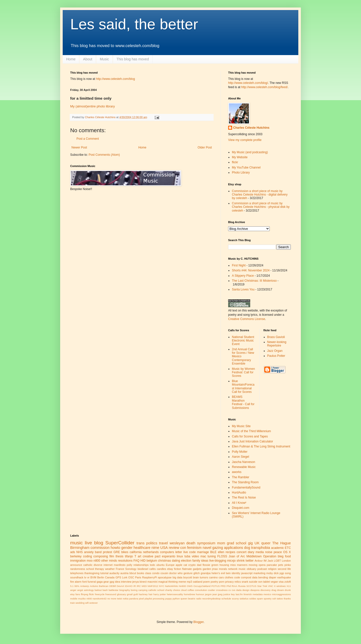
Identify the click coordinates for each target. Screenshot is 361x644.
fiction (177, 569)
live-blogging (218, 561)
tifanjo (129, 556)
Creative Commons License (247, 319)
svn (260, 582)
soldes (253, 599)
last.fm (239, 594)
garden (207, 569)
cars (221, 577)
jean (215, 594)
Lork (125, 577)
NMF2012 (153, 586)
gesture (188, 573)
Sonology (131, 569)
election (186, 561)
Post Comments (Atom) (104, 155)
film (112, 556)
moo (90, 561)
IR (135, 586)
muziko (82, 599)
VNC (270, 586)
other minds (109, 561)
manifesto (120, 565)
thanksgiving (92, 573)
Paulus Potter (276, 356)
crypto (192, 565)
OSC (131, 577)
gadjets (197, 569)
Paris (138, 577)
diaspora (255, 590)
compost (246, 577)
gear (106, 582)
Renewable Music (244, 467)
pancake (272, 565)
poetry (214, 582)
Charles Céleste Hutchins (251, 128)
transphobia (261, 548)
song (288, 573)
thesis (119, 556)
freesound (111, 594)
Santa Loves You (243, 289)
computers (167, 552)
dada (239, 590)
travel (163, 543)
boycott (188, 577)
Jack (270, 561)
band (98, 552)
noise (269, 552)
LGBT (277, 561)
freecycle (100, 594)
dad (199, 565)
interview (126, 582)
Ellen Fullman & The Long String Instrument (261, 446)
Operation (270, 556)
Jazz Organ (275, 351)
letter (179, 552)
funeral (92, 582)
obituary (251, 569)
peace (278, 552)
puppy (168, 599)
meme (182, 582)
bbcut (133, 573)
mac (203, 556)
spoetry (268, 599)
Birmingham (80, 548)
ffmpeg (85, 594)
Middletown (254, 556)
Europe (170, 565)
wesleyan (177, 543)
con (183, 548)
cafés (152, 569)
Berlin (101, 577)
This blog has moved (133, 59)
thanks (287, 599)
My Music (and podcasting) (250, 152)
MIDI (144, 586)
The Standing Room (245, 482)
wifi (87, 603)
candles (161, 569)
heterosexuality (175, 594)
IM (265, 561)
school (90, 569)
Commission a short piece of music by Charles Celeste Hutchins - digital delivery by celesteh (260, 195)
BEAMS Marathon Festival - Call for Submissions (243, 402)
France (120, 569)
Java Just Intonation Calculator (252, 441)
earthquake (284, 577)
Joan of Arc (237, 556)
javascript (247, 573)
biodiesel (143, 569)
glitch (197, 573)
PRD (223, 586)
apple (179, 565)
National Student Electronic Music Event (243, 341)
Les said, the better (134, 24)
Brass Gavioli (276, 337)
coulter (211, 590)
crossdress (222, 590)
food (288, 556)
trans (140, 543)
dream (280, 590)
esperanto (169, 556)
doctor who (176, 573)
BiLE (213, 552)
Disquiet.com (241, 508)
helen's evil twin (221, 573)
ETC (288, 548)
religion (272, 569)
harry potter (160, 594)
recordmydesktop (212, 599)
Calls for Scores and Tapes (250, 436)
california (136, 552)
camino (213, 577)
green (215, 565)
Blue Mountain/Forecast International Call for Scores (243, 386)
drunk (288, 590)
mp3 (189, 582)
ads (73, 552)
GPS (118, 577)
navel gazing (213, 548)
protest (107, 552)
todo (153, 565)
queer (266, 543)
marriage (203, 552)
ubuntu (160, 565)
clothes (229, 577)
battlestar (113, 590)
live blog (94, 543)
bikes (125, 552)
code (237, 577)
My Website (240, 157)
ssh (274, 599)
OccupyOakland (202, 586)
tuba (187, 556)
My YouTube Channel (246, 168)
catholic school (156, 590)
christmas (164, 561)
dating (176, 561)
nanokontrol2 (100, 599)
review (174, 548)
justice (227, 594)
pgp (282, 573)
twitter (250, 561)
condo (156, 573)
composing (101, 556)
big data (177, 577)
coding (87, 556)
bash (105, 590)
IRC (139, 586)
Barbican (104, 586)
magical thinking (168, 582)
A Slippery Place (243, 276)
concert (242, 552)
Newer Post (79, 147)
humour (200, 594)
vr (88, 577)
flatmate (187, 569)
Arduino (94, 586)
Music (104, 59)
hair (150, 594)
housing (224, 565)
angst (80, 590)
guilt (136, 594)
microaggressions (281, 594)
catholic (88, 565)
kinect (143, 582)
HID (143, 561)
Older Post (205, 147)
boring (134, 590)
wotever (94, 603)
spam (260, 599)
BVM (93, 577)
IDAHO (129, 586)
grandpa (206, 573)
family (196, 561)
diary (251, 552)
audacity (114, 573)
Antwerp (84, 586)
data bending (260, 577)
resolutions (125, 561)
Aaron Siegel (241, 457)
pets (281, 565)
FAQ (136, 561)
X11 (289, 586)
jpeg (220, 594)
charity (169, 590)
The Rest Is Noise (244, 498)
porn (222, 582)
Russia (242, 586)
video (195, 556)
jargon (208, 594)
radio (199, 599)
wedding (80, 603)
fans (78, 594)
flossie (206, 565)
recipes (231, 552)
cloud (184, 590)
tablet (266, 582)
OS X (287, 552)
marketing (259, 573)
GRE (117, 552)
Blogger (198, 622)
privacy (229, 582)
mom (221, 543)
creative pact (152, 556)
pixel (141, 599)
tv (85, 577)
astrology (89, 590)
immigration (78, 561)
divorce (98, 565)
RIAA (234, 586)
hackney (143, 594)
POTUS (215, 586)
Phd (229, 586)
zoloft (288, 582)
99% (77, 586)
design (246, 590)
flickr (235, 162)
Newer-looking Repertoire (277, 344)
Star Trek (262, 586)
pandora (134, 599)
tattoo (280, 599)
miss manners (239, 565)
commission (100, 548)
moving (253, 565)
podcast (262, 569)
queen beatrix (188, 599)
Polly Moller (240, 452)
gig (250, 543)
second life (284, 569)
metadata (258, 594)
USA (164, 548)
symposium (206, 543)
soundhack (77, 577)
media (260, 552)
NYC (161, 586)
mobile (74, 599)
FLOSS (222, 556)
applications (233, 548)
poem (206, 582)
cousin (164, 573)
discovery (266, 590)
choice (176, 590)
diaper (273, 577)
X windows (280, 586)
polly (129, 565)
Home (71, 59)
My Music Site (241, 426)
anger (73, 590)
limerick (248, 594)
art (139, 556)
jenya (136, 582)
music (76, 543)
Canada (110, 577)
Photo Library (241, 173)
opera (262, 565)
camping (143, 590)
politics (152, 543)
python (176, 599)
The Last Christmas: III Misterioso (254, 281)
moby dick (272, 573)
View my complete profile (245, 140)
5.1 (72, 586)
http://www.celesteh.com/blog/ (248, 83)
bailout (98, 590)
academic (277, 548)
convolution (201, 590)
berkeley (76, 556)
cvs (233, 590)
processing (158, 599)
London (286, 561)
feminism (194, 548)
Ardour (258, 561)
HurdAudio (239, 493)
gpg (112, 582)
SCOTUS (251, 586)
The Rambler (241, 477)
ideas (205, 561)
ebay (170, 569)
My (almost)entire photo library (93, 106)
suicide (253, 582)
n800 (97, 561)
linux (180, 556)
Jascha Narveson (244, 462)
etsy (72, 594)
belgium (152, 561)
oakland (198, 582)
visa (281, 582)
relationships (141, 565)
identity (236, 573)
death (191, 543)
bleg (281, 556)
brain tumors (200, 577)
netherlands (151, 552)
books (141, 573)
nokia (125, 599)
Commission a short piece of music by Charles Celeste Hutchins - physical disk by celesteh (261, 207)
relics (238, 582)
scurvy (235, 599)
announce (76, 565)
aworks (237, 472)
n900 (89, 599)
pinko (288, 565)
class (148, 573)
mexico (267, 594)
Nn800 (183, 586)
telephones (77, 573)
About (88, 59)
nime (155, 548)
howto (115, 548)
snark (245, 582)
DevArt (120, 586)
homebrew (189, 594)
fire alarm (76, 582)
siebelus (244, 599)
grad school (237, 543)
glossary (122, 594)
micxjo (231, 561)
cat (185, 565)
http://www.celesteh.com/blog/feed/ (264, 87)
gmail (130, 594)
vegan (274, 582)
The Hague (282, 543)
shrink (241, 561)
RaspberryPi (150, 577)
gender (127, 548)
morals (223, 569)
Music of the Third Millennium (251, 431)
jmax (215, 569)
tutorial (104, 573)
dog (247, 548)
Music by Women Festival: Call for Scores (243, 372)
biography (125, 590)
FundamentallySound (246, 488)
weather (110, 569)
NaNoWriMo (171, 586)
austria (124, 573)
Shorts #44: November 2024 (251, 270)
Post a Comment (88, 139)
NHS (80, 552)
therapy (100, 569)
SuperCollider (120, 543)
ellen (221, 552)
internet (108, 565)
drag (274, 590)
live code (189, 552)
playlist (148, 599)
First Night (239, 265)
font (84, 582)
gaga (100, 582)
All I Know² (239, 503)
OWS (190, 586)
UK (257, 543)
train (73, 603)
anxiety (89, 552)
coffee (191, 590)
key (233, 594)
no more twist (115, 599)
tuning (212, 556)
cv (230, 590)
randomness (78, 569)
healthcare (142, 548)
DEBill (113, 586)
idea (117, 582)
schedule (226, 599)
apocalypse (165, 577)
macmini (152, 582)
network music (237, 569)
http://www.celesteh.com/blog (115, 79)
